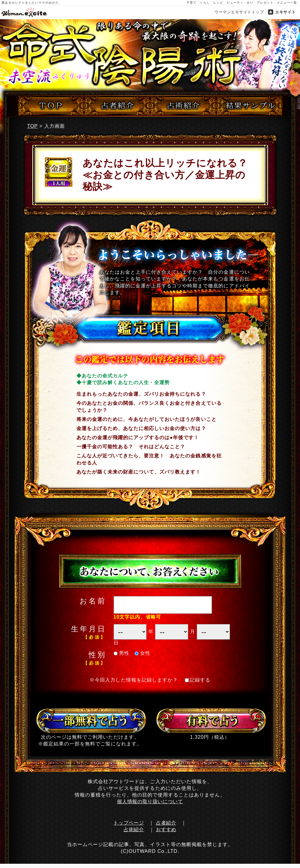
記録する (198, 680)
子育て (191, 3)
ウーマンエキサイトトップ (239, 12)
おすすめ (166, 830)
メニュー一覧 (287, 3)
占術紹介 (134, 830)
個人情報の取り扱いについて (150, 802)
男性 (122, 653)
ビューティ (235, 3)
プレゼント (265, 3)
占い (250, 3)
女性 (143, 653)
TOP (32, 126)
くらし (205, 3)
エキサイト (285, 12)
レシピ (218, 3)
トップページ (129, 823)
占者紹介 (166, 823)
